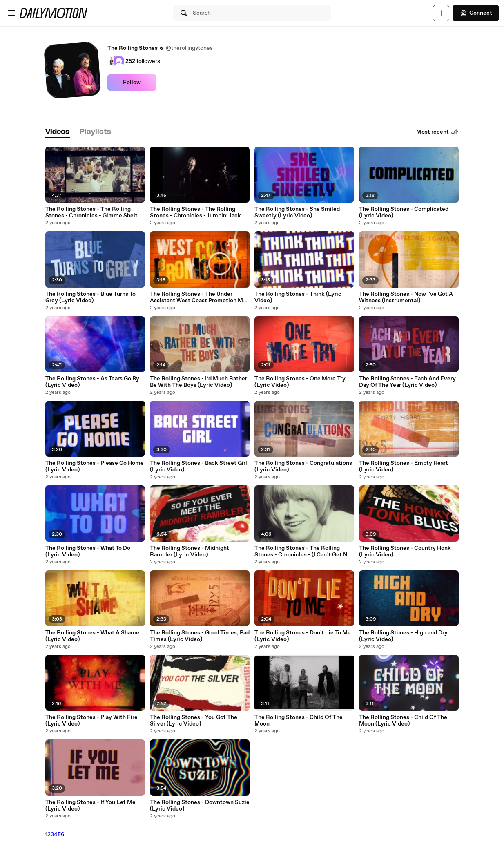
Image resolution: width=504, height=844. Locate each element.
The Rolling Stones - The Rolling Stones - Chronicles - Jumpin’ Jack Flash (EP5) (195, 212)
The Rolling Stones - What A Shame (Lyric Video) (92, 636)
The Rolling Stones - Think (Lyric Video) (298, 297)
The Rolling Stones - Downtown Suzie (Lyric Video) (200, 806)
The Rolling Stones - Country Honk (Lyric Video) (405, 552)
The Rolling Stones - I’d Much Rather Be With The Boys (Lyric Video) (198, 382)
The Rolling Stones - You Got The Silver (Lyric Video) (194, 721)
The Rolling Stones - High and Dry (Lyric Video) (403, 636)
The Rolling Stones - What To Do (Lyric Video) (88, 552)
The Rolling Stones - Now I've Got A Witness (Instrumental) (406, 297)
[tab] (58, 132)
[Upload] (441, 13)
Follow (132, 83)
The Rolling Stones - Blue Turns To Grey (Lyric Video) (90, 297)
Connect (476, 13)
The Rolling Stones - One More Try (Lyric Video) (300, 382)
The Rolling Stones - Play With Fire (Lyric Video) (91, 721)
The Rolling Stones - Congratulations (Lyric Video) (303, 467)
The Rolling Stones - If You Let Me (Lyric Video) (90, 806)
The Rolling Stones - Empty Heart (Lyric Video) (404, 467)
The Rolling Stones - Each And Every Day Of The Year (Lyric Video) (407, 382)
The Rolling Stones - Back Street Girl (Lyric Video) (198, 467)
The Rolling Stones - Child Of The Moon (299, 721)
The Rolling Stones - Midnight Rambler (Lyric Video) (190, 552)
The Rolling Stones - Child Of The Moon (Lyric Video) (403, 721)
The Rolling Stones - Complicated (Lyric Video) (404, 212)
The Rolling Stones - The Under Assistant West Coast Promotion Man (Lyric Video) (200, 297)
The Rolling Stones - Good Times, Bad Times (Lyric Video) (200, 636)
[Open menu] (11, 13)
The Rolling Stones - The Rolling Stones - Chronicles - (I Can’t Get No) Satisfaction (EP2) (303, 552)
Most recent (437, 132)
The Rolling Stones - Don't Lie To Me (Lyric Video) (303, 636)
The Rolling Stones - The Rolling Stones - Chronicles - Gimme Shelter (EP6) (94, 212)
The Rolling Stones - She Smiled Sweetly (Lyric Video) (297, 212)
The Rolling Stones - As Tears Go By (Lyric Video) (92, 382)
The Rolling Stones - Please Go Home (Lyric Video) (95, 467)
